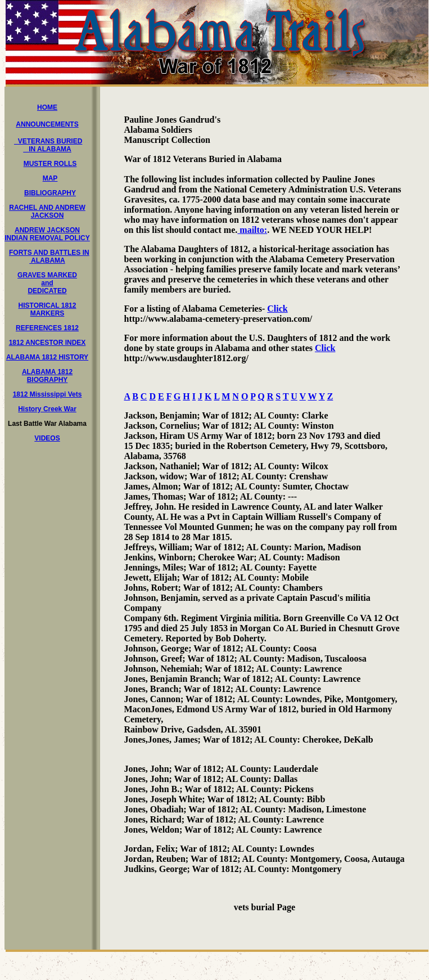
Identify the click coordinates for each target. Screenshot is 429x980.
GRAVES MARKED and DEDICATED (47, 283)
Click (277, 309)
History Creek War (47, 409)
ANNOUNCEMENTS (47, 124)
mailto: (252, 230)
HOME (47, 107)
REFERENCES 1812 (47, 328)
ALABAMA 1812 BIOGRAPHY (47, 376)
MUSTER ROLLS (50, 164)
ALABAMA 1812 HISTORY (47, 357)
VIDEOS (47, 438)
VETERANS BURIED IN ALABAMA (48, 145)
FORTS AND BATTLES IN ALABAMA (49, 257)
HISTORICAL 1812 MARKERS (48, 309)
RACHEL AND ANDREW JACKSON (47, 212)
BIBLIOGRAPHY (50, 193)
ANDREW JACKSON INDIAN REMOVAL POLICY (47, 234)
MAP (50, 178)
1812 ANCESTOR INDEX (48, 343)
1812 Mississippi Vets (48, 394)
